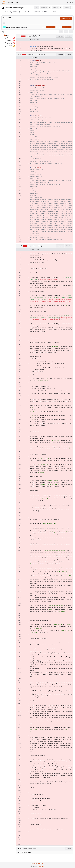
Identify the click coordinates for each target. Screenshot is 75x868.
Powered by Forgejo (37, 864)
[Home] (4, 2)
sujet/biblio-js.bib (35, 54)
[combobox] (61, 32)
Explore (11, 2)
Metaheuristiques (18, 8)
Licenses (41, 866)
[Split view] (66, 32)
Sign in (70, 2)
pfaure (7, 8)
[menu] (71, 32)
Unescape (60, 36)
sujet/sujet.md (34, 246)
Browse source (66, 18)
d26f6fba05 (51, 27)
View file (69, 36)
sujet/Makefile (32, 36)
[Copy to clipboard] (40, 36)
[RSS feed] (37, 8)
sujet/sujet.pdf (30, 849)
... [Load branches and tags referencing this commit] (4, 23)
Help (18, 2)
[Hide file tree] (3, 32)
